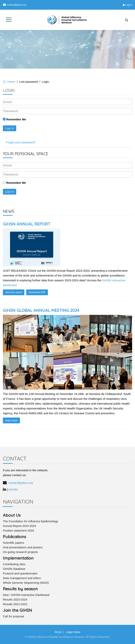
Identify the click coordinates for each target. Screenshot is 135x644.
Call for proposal (13, 616)
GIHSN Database (14, 569)
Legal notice (73, 632)
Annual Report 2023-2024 (20, 526)
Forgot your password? (21, 142)
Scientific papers (14, 543)
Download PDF (37, 292)
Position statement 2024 (18, 530)
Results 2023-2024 (15, 599)
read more (11, 420)
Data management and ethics (22, 578)
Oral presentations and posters (23, 547)
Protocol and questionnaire (20, 573)
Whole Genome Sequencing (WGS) (26, 583)
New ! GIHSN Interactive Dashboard (26, 595)
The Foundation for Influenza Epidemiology (31, 521)
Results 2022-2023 (15, 604)
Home (9, 82)
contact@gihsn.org (14, 5)
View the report (14, 292)
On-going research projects (20, 552)
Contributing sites (14, 564)
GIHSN (13, 490)
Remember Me (14, 119)
